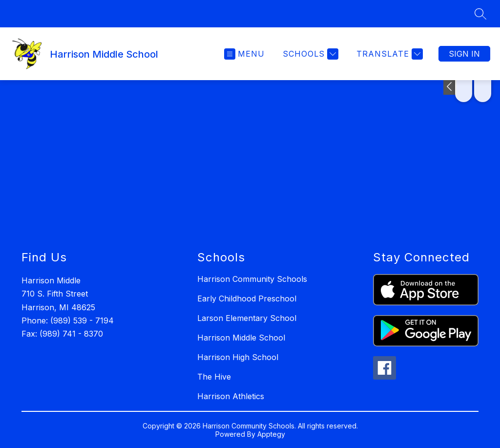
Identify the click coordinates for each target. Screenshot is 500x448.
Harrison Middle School (241, 338)
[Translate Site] (388, 54)
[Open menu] (244, 54)
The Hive (214, 377)
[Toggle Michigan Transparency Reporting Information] (450, 87)
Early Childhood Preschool (247, 299)
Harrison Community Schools (252, 279)
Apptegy (271, 434)
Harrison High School (238, 357)
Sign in (464, 54)
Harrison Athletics (231, 396)
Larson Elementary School (247, 318)
